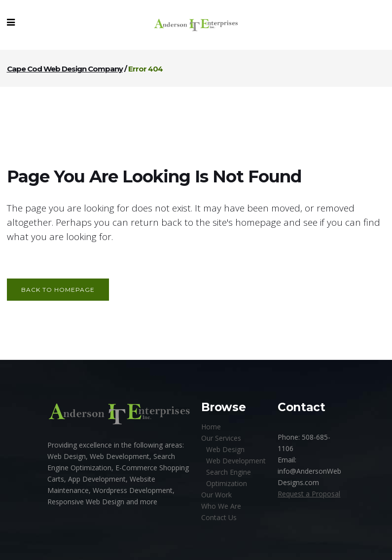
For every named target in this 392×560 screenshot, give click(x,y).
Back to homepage (58, 290)
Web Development (236, 461)
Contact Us (219, 517)
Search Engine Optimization (229, 478)
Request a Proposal (309, 494)
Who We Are (221, 506)
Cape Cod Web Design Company (65, 69)
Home (211, 427)
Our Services (221, 438)
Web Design (225, 449)
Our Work (216, 495)
